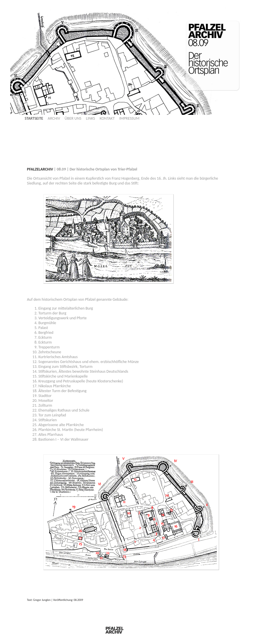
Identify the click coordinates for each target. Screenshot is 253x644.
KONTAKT (107, 118)
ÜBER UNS (73, 118)
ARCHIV (54, 118)
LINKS (90, 118)
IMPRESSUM (129, 118)
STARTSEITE (34, 118)
